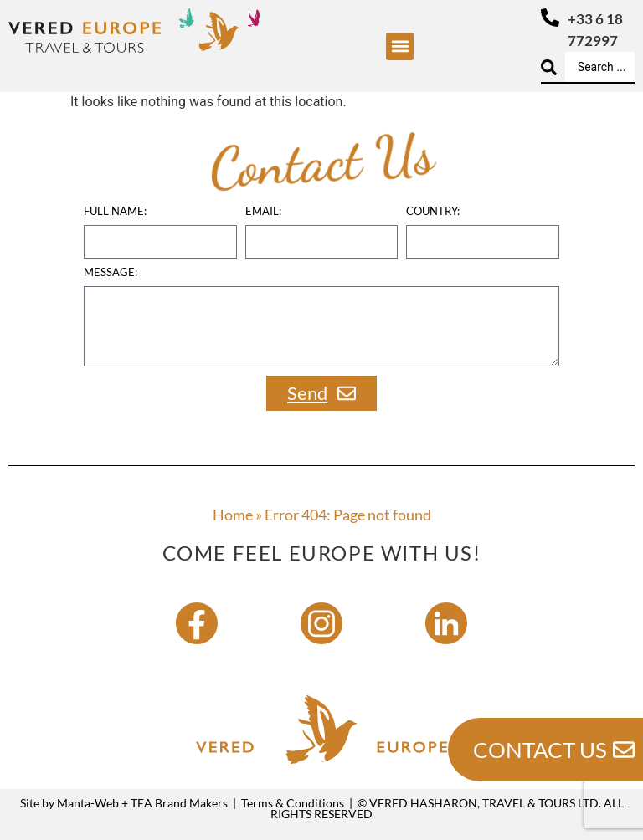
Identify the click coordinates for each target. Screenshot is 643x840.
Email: (263, 212)
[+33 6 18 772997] (550, 18)
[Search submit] (549, 67)
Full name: (115, 212)
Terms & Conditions (293, 803)
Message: (111, 273)
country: (433, 212)
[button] (400, 46)
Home (233, 515)
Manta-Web (88, 803)
